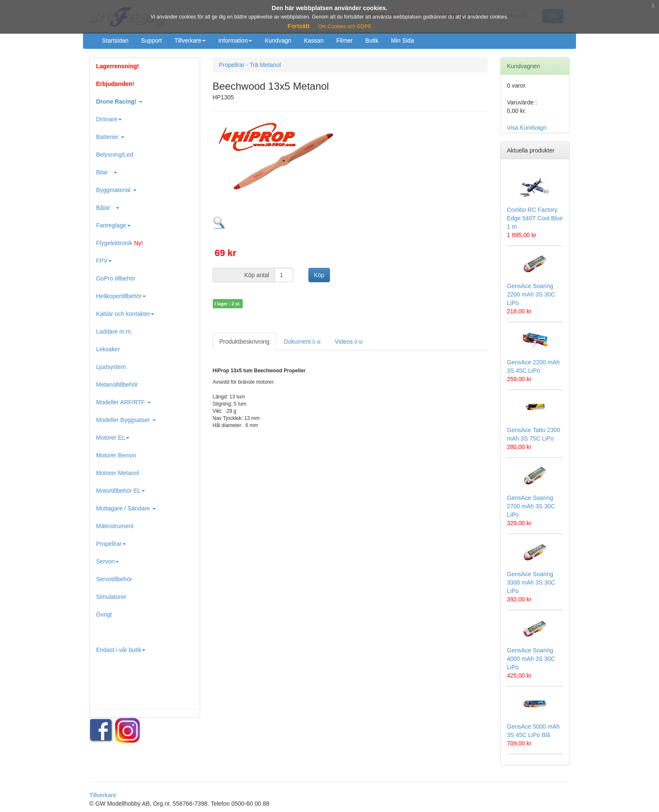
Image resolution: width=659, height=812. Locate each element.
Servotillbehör (114, 579)
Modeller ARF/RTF (123, 402)
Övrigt (104, 614)
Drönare (109, 119)
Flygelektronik (119, 243)
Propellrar (111, 544)
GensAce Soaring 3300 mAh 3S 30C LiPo (531, 582)
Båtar (108, 208)
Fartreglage (113, 225)
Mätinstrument (115, 526)
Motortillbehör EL (121, 491)
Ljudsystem (111, 367)
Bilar (107, 172)
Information (235, 40)
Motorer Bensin (116, 455)
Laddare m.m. (114, 331)
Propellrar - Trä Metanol (250, 65)
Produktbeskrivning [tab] (245, 342)
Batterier (110, 137)
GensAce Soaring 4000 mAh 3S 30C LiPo (531, 659)
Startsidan (115, 40)
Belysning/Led (115, 155)
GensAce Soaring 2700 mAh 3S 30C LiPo (531, 506)
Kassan (314, 40)
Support (151, 40)
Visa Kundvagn (527, 128)
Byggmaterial (116, 190)
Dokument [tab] (302, 342)
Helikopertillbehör (121, 296)
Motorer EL (113, 438)
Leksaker (108, 349)
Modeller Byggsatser (126, 420)
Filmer (344, 40)
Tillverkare (190, 40)
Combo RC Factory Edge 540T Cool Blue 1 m (535, 218)
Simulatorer (111, 597)
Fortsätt (299, 26)
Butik (372, 40)
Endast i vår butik (121, 650)
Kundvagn (278, 40)
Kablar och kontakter (125, 314)
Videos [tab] (349, 342)
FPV (104, 261)
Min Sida (402, 40)
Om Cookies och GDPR (345, 27)
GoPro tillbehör (116, 278)
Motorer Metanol (118, 473)
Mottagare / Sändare (126, 508)
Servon (107, 561)
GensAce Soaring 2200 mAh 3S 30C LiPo (531, 294)
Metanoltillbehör (117, 385)
